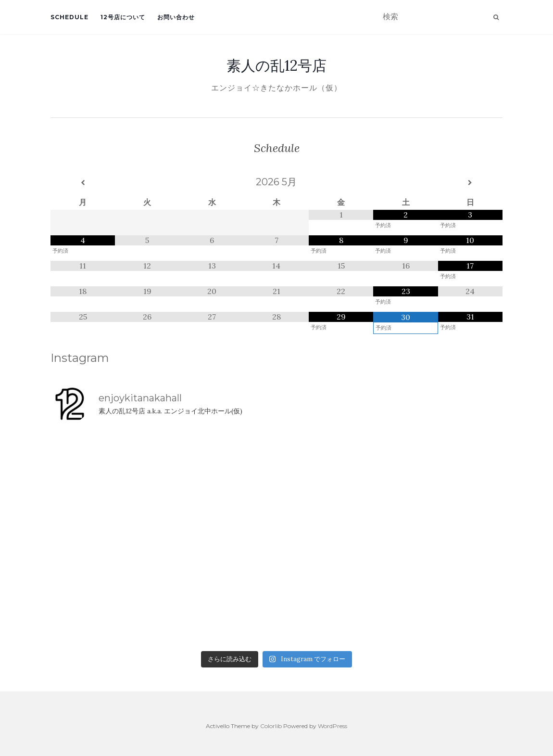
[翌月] (470, 183)
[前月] (83, 183)
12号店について (123, 17)
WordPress (333, 726)
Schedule (69, 17)
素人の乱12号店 (276, 65)
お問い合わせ (176, 17)
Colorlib (271, 726)
